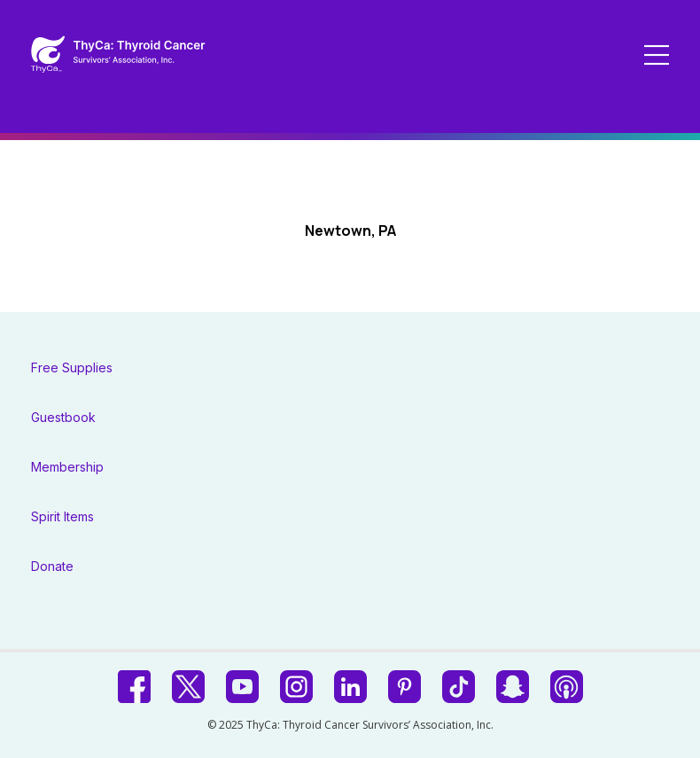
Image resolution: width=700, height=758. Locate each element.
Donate (52, 566)
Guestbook (63, 417)
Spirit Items (62, 516)
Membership (67, 467)
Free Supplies (72, 367)
